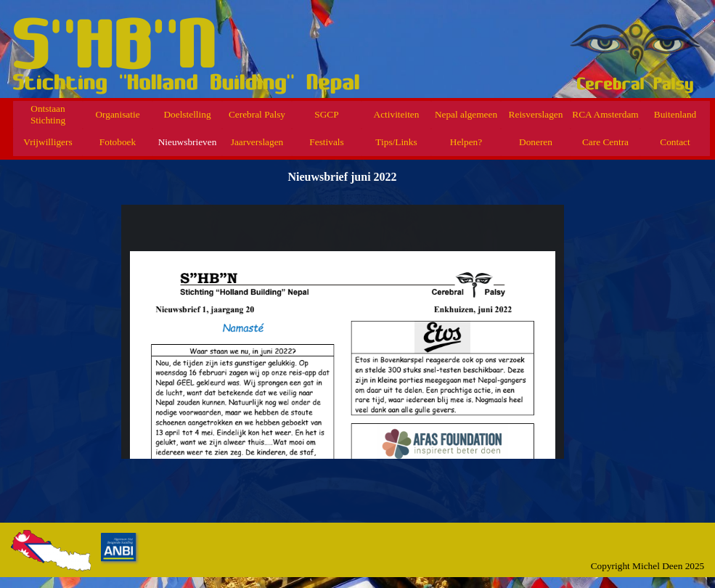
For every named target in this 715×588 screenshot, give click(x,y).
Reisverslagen (536, 114)
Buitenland (675, 114)
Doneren (536, 142)
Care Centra (605, 142)
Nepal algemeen (466, 114)
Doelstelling (187, 114)
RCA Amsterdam (605, 114)
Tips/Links (396, 142)
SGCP (326, 114)
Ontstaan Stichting (48, 114)
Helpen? (466, 142)
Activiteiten (397, 114)
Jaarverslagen (257, 142)
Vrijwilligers (48, 142)
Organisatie (117, 114)
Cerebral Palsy (257, 114)
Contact (675, 142)
